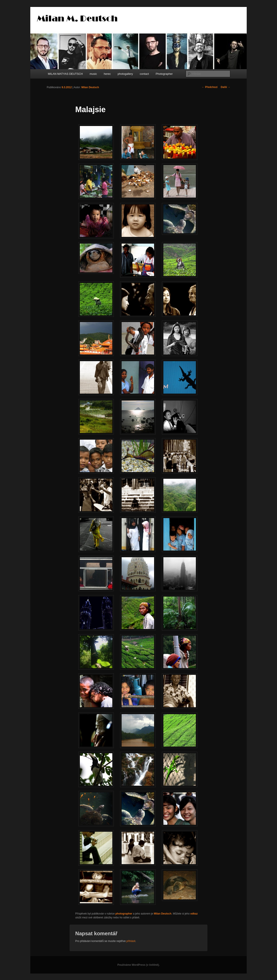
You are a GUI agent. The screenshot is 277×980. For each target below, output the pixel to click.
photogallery (125, 74)
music (93, 74)
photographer (124, 914)
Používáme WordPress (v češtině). (138, 965)
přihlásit (131, 941)
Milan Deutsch (90, 87)
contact (144, 74)
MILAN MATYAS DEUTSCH (65, 74)
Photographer (164, 74)
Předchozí (210, 87)
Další (225, 87)
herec (107, 74)
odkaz (194, 914)
